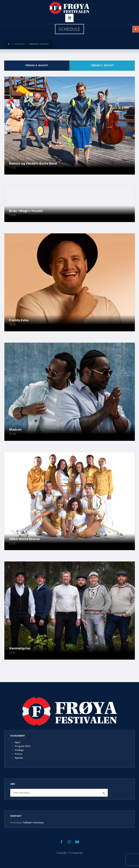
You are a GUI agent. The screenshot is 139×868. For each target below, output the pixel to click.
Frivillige (19, 750)
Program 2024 (23, 746)
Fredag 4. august (37, 66)
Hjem (17, 742)
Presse (19, 754)
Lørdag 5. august (102, 66)
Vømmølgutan (20, 649)
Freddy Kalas (19, 320)
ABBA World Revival (24, 539)
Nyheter (19, 758)
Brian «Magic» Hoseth (26, 211)
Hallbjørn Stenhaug (33, 823)
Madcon (15, 430)
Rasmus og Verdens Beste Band (33, 164)
